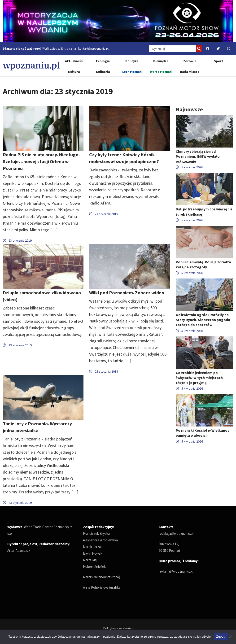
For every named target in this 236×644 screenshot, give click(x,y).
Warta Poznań (161, 72)
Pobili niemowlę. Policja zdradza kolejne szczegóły (203, 264)
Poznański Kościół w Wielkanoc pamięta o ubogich (203, 433)
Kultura (74, 72)
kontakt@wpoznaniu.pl (93, 49)
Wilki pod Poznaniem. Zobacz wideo (127, 293)
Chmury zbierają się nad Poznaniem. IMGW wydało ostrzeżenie (198, 156)
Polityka (132, 61)
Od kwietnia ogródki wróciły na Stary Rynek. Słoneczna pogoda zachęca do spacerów (203, 320)
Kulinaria (103, 72)
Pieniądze (161, 61)
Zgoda (221, 637)
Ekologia (103, 61)
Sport (219, 61)
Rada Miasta (190, 72)
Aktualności (74, 61)
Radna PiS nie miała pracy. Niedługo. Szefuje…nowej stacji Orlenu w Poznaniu (41, 161)
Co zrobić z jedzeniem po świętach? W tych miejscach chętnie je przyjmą (199, 378)
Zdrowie (190, 61)
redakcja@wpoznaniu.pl (176, 533)
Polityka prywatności (118, 628)
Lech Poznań (132, 72)
